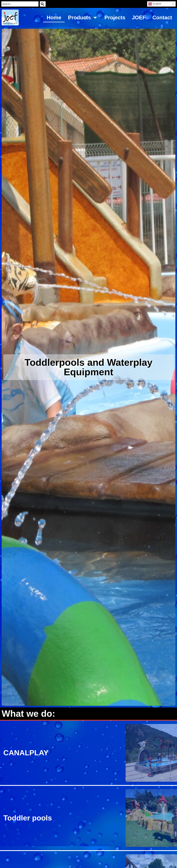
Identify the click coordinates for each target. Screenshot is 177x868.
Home (54, 17)
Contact (162, 17)
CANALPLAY (26, 753)
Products (83, 17)
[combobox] (20, 4)
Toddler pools (28, 818)
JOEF (139, 17)
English (155, 4)
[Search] (43, 4)
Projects (115, 17)
